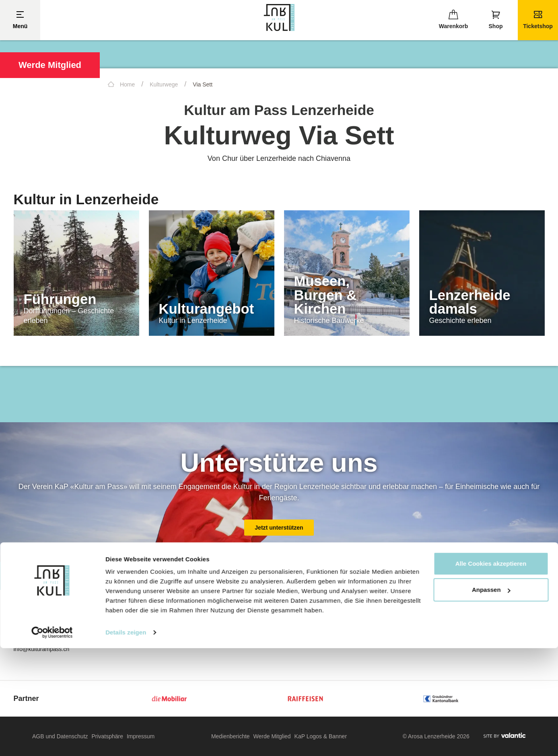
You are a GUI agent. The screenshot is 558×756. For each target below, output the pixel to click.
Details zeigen (126, 740)
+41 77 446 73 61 (40, 642)
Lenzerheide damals (470, 302)
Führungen (60, 299)
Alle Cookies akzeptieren (491, 671)
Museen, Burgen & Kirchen (325, 295)
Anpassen (491, 697)
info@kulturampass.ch (42, 649)
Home (121, 84)
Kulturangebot (207, 309)
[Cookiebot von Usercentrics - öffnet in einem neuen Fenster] (52, 740)
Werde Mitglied (50, 65)
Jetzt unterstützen (279, 527)
